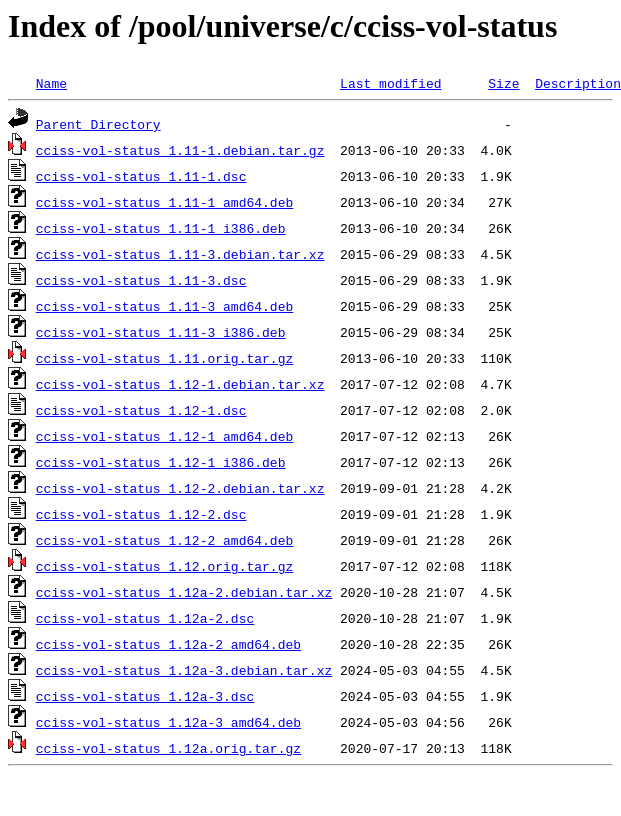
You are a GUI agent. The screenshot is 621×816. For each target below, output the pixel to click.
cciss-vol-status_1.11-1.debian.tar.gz (180, 150)
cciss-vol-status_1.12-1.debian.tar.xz (180, 384)
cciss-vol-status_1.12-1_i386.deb (161, 462)
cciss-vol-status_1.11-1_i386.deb (161, 228)
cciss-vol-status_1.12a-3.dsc (145, 696)
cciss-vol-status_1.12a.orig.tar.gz (168, 748)
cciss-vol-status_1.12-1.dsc (141, 410)
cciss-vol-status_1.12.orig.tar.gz (164, 566)
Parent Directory (98, 124)
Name (51, 83)
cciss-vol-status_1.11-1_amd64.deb (164, 202)
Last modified (390, 83)
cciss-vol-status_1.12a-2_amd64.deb (168, 644)
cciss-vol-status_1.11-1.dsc (141, 176)
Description (578, 83)
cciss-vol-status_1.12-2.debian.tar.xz (180, 488)
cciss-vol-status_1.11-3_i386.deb (161, 332)
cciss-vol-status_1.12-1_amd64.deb (164, 436)
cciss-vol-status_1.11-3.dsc (141, 280)
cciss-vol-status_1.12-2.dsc (141, 514)
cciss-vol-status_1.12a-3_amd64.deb (168, 722)
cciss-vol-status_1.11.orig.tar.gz (164, 358)
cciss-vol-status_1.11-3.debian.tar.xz (180, 254)
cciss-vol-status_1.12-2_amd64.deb (164, 540)
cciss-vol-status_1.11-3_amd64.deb (164, 306)
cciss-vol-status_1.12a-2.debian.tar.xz (184, 592)
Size (503, 83)
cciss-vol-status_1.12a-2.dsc (145, 618)
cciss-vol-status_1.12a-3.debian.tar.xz (184, 670)
